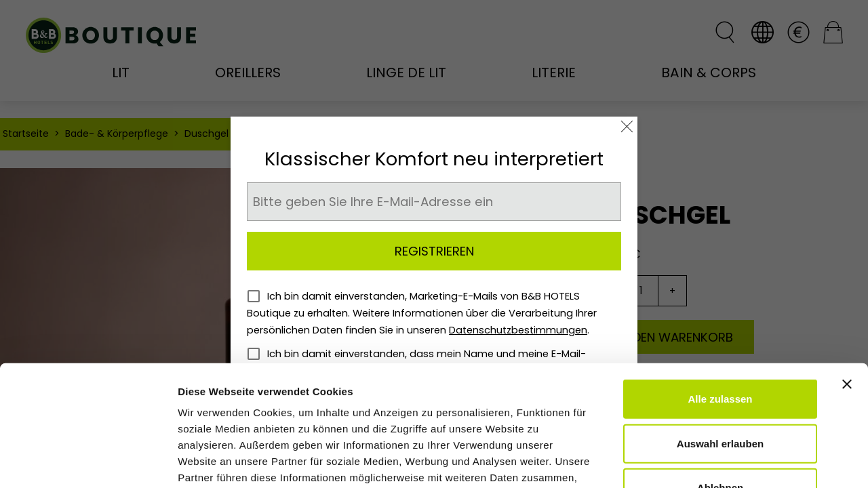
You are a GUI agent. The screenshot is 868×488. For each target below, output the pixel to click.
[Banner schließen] (847, 281)
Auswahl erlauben (720, 340)
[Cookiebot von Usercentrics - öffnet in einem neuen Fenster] (88, 462)
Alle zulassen (720, 295)
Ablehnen (720, 384)
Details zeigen (721, 461)
